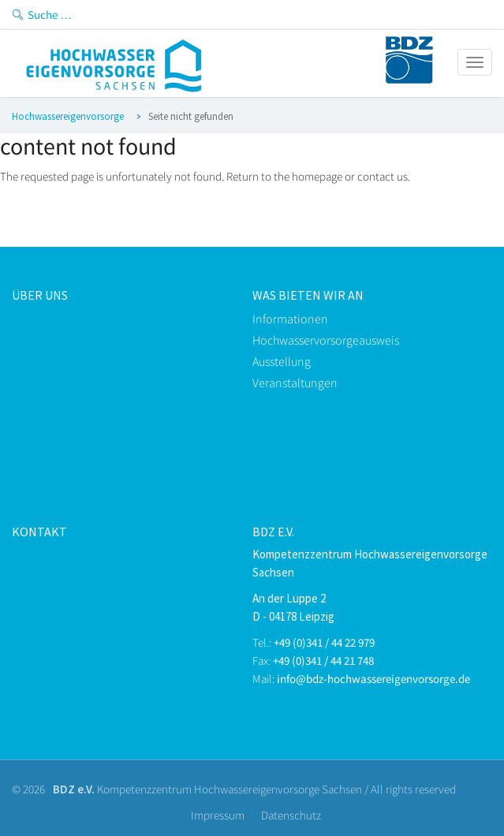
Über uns (40, 295)
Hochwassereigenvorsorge (68, 116)
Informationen (290, 319)
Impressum (218, 815)
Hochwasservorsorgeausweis (326, 340)
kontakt (39, 532)
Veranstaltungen (295, 383)
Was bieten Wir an (308, 295)
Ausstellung (282, 361)
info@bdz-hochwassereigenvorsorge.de (373, 679)
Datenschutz (291, 815)
